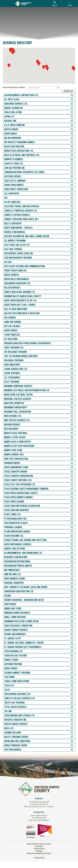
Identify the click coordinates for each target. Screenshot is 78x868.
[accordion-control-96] (69, 501)
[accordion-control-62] (69, 356)
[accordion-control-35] (69, 241)
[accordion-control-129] (69, 643)
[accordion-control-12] (69, 142)
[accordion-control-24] (69, 193)
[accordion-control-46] (69, 288)
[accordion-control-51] (69, 309)
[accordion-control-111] (69, 566)
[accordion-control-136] (69, 673)
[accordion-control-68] (69, 382)
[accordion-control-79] (69, 429)
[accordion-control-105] (69, 540)
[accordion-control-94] (69, 493)
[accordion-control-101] (69, 523)
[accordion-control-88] (69, 467)
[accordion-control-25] (69, 198)
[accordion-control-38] (69, 253)
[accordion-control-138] (69, 681)
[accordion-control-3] (69, 104)
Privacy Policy (39, 855)
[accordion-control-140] (69, 690)
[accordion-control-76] (69, 416)
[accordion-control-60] (69, 347)
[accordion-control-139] (69, 685)
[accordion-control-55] (69, 326)
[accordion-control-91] (69, 480)
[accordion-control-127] (69, 634)
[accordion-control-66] (69, 373)
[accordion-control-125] (69, 626)
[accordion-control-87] (69, 463)
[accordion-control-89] (69, 472)
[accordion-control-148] (69, 724)
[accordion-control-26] (69, 202)
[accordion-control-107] (69, 549)
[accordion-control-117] (69, 591)
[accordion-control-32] (69, 228)
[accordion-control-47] (69, 292)
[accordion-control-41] (69, 266)
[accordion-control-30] (69, 219)
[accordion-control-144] (69, 707)
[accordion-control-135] (69, 668)
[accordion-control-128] (69, 638)
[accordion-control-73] (69, 403)
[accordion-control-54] (69, 322)
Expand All (66, 91)
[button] (39, 65)
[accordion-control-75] (69, 412)
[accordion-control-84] (69, 450)
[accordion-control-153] (69, 745)
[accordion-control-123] (69, 617)
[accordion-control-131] (69, 651)
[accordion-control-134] (69, 664)
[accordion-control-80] (69, 433)
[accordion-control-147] (69, 720)
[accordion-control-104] (69, 536)
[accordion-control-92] (69, 484)
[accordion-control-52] (69, 313)
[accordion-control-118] (69, 596)
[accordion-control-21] (69, 181)
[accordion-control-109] (69, 557)
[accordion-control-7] (69, 121)
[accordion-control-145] (69, 711)
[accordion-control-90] (69, 476)
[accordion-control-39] (69, 258)
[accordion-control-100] (69, 519)
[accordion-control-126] (69, 630)
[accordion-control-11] (69, 138)
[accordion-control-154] (69, 750)
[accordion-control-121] (69, 608)
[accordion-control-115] (69, 583)
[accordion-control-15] (69, 155)
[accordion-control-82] (69, 442)
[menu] (70, 3)
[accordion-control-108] (69, 553)
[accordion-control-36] (69, 245)
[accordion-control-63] (69, 360)
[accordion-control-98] (69, 510)
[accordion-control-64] (69, 365)
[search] (55, 3)
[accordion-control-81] (69, 437)
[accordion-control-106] (69, 544)
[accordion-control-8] (69, 125)
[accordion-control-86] (69, 459)
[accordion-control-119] (69, 600)
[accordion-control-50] (69, 305)
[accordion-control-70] (69, 390)
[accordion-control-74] (69, 407)
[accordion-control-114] (69, 578)
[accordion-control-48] (69, 296)
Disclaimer (39, 853)
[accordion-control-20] (69, 176)
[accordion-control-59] (69, 343)
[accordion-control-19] (69, 172)
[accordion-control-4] (69, 108)
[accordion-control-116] (69, 587)
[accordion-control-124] (69, 621)
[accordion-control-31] (69, 223)
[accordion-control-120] (69, 604)
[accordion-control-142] (69, 698)
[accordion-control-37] (69, 249)
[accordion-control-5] (69, 112)
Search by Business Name (16, 87)
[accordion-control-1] (69, 95)
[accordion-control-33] (69, 232)
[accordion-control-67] (69, 377)
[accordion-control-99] (69, 514)
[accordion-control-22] (69, 185)
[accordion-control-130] (69, 647)
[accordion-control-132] (69, 656)
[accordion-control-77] (69, 420)
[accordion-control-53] (69, 318)
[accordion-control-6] (69, 116)
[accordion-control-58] (69, 339)
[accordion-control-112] (69, 570)
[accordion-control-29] (69, 215)
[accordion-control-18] (69, 168)
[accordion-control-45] (69, 283)
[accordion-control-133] (69, 660)
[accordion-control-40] (69, 262)
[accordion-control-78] (69, 424)
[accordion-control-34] (69, 236)
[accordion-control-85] (69, 454)
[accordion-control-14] (69, 151)
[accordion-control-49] (69, 300)
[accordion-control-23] (69, 189)
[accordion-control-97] (69, 506)
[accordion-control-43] (69, 275)
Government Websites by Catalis (39, 860)
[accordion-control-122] (69, 613)
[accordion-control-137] (69, 677)
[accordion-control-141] (69, 694)
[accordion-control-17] (69, 164)
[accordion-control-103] (69, 531)
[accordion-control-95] (69, 497)
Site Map (39, 858)
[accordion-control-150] (69, 733)
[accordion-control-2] (69, 99)
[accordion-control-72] (69, 399)
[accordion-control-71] (69, 395)
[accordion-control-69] (69, 386)
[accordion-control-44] (69, 279)
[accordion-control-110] (69, 561)
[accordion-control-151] (69, 737)
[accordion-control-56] (69, 330)
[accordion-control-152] (69, 741)
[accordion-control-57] (69, 335)
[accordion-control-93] (69, 489)
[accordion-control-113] (69, 574)
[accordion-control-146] (69, 715)
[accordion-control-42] (69, 270)
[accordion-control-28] (69, 211)
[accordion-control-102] (69, 527)
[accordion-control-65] (69, 369)
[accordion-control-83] (69, 446)
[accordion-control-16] (69, 159)
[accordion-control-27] (69, 206)
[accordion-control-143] (69, 703)
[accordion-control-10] (69, 134)
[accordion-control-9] (69, 129)
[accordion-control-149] (69, 728)
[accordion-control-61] (69, 352)
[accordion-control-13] (69, 146)
